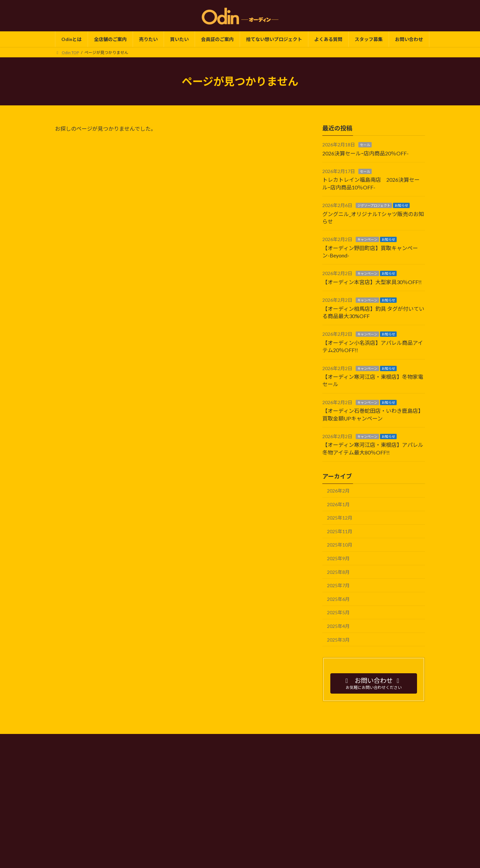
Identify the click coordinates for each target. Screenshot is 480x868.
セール (365, 145)
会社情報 (233, 740)
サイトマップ (326, 740)
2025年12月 (340, 518)
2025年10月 (340, 545)
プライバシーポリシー (192, 740)
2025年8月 (338, 572)
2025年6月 (338, 599)
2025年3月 (338, 640)
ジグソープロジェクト (374, 205)
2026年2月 (338, 491)
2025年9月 (338, 558)
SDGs (259, 740)
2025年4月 (338, 626)
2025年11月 (340, 531)
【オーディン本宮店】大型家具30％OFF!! (372, 282)
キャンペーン (367, 240)
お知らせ (401, 205)
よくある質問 (289, 740)
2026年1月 (338, 504)
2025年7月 (338, 585)
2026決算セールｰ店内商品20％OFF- (365, 153)
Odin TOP (151, 740)
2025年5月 (338, 613)
